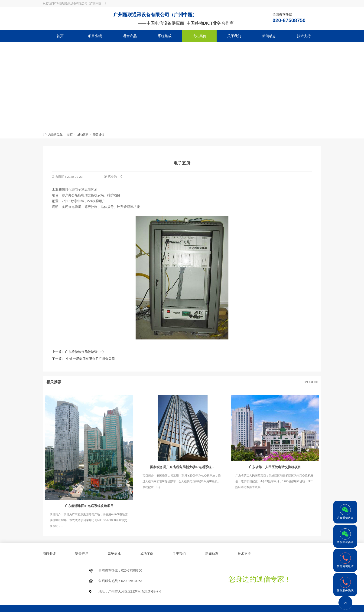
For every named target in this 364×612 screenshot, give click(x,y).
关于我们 (234, 36)
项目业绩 (95, 36)
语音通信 (99, 135)
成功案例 (199, 36)
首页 (60, 36)
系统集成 (165, 36)
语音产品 (130, 36)
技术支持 (304, 36)
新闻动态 (269, 36)
